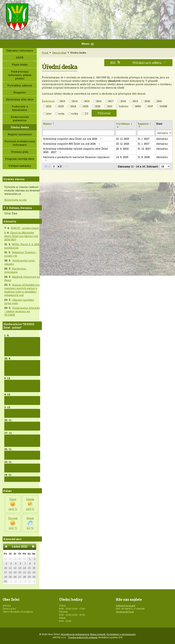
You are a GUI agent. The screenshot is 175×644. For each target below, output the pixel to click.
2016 (99, 101)
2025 (86, 106)
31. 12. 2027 (144, 149)
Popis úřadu (20, 64)
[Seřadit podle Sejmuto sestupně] (140, 127)
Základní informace (20, 50)
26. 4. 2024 (122, 149)
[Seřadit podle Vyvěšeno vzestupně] (118, 126)
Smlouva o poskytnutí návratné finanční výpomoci (76, 159)
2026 (98, 106)
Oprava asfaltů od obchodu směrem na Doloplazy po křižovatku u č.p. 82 (22, 368)
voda (61, 114)
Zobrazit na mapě (126, 606)
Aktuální (162, 139)
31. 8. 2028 (144, 157)
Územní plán (20, 152)
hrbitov (124, 106)
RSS (115, 63)
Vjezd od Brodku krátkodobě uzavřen (19, 468)
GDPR (20, 57)
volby (75, 114)
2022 (49, 106)
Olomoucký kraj (125, 612)
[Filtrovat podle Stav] (164, 133)
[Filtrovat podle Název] (78, 133)
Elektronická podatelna (20, 119)
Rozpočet (20, 92)
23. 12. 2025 (123, 139)
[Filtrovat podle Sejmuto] (146, 133)
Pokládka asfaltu (17, 479)
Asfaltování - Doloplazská (14, 413)
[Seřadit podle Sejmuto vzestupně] (140, 126)
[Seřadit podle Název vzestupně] (54, 123)
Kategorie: (48, 101)
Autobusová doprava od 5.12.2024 (21, 400)
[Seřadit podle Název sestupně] (54, 124)
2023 (61, 106)
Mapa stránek (98, 634)
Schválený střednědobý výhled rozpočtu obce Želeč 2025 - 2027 (76, 150)
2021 (159, 101)
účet (49, 114)
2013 (62, 101)
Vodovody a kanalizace (20, 108)
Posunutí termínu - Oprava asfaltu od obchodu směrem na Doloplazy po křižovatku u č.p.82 (22, 347)
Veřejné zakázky (20, 166)
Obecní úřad (59, 53)
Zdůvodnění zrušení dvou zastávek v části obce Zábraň (20, 386)
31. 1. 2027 (144, 139)
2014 (75, 101)
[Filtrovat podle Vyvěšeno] (126, 133)
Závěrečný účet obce (20, 99)
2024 (73, 106)
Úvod (45, 53)
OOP (150, 106)
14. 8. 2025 (122, 157)
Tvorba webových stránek (83, 637)
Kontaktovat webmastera (75, 634)
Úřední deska (20, 127)
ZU (87, 114)
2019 (135, 101)
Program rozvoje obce (20, 159)
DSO (110, 106)
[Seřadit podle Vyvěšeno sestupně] (118, 127)
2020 (147, 101)
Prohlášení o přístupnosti (121, 634)
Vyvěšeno (124, 124)
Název (47, 124)
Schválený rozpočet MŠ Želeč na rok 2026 (72, 144)
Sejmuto (144, 124)
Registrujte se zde (15, 200)
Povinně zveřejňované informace (20, 143)
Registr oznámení (20, 134)
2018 (123, 101)
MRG (138, 106)
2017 (111, 101)
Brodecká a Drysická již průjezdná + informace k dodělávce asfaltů (22, 441)
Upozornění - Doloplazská (14, 455)
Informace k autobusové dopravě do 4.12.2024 (22, 426)
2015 (87, 101)
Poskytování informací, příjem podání (20, 75)
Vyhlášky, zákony (20, 85)
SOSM (163, 106)
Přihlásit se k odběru (149, 63)
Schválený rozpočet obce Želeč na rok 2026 (73, 139)
